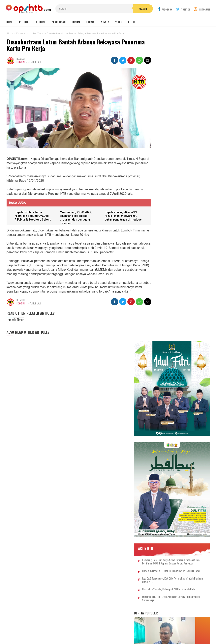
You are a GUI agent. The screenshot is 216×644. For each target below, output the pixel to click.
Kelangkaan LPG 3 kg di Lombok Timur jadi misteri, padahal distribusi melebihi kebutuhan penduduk (179, 423)
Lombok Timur (84, 572)
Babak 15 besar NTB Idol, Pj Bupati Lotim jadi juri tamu (180, 227)
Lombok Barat (84, 576)
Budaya (90, 22)
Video (119, 22)
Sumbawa (98, 576)
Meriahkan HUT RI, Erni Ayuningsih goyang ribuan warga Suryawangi (180, 259)
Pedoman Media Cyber (120, 628)
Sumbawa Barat (97, 580)
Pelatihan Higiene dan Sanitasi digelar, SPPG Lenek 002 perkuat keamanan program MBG (175, 404)
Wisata (105, 22)
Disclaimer (147, 628)
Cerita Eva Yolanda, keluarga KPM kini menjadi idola (178, 248)
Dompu (107, 576)
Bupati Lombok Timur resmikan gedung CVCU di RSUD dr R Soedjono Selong (34, 213)
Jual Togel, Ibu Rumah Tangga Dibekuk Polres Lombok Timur (173, 351)
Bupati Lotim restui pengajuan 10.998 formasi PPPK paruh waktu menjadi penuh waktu (185, 316)
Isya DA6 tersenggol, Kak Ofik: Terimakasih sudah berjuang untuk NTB (181, 237)
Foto (131, 22)
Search (131, 9)
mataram (116, 572)
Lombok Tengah (101, 572)
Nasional (127, 572)
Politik (24, 22)
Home (10, 22)
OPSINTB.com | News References (105, 634)
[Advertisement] (172, 584)
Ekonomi (40, 22)
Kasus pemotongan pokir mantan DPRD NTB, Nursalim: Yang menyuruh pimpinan (177, 369)
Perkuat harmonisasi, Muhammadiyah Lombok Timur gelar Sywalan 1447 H (177, 334)
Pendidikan (59, 22)
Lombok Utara (120, 576)
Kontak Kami (93, 628)
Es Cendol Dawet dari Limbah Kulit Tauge (176, 386)
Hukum (76, 22)
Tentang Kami (71, 628)
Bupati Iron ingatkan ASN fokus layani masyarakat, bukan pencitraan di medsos (121, 213)
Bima (85, 580)
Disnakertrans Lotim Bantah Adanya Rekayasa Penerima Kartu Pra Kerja (75, 45)
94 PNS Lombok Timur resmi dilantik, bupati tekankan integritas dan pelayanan (172, 442)
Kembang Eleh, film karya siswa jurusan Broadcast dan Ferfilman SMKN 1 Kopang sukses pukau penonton (180, 214)
